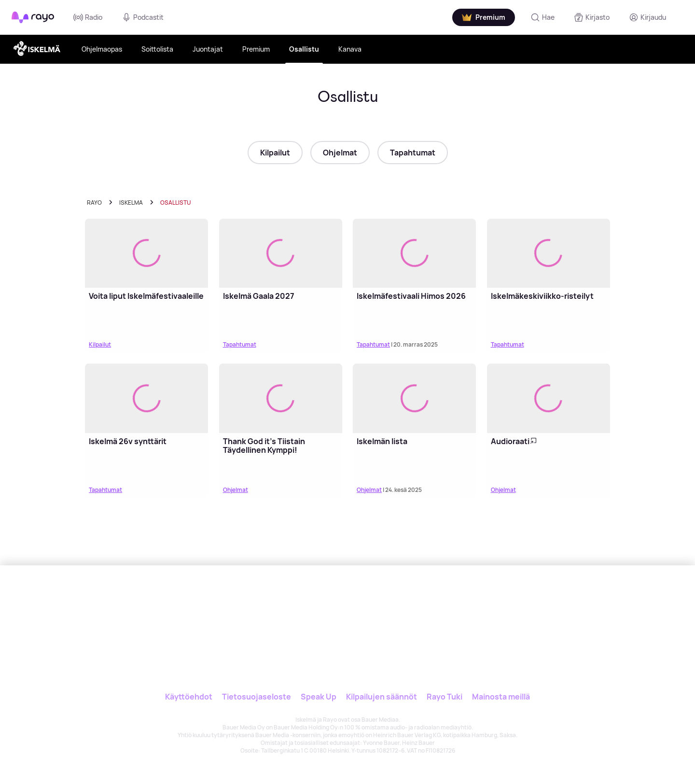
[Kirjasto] (592, 17)
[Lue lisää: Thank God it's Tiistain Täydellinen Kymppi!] (281, 398)
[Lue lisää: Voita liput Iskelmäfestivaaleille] (146, 253)
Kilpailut (275, 153)
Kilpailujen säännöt (382, 697)
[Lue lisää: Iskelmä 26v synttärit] (146, 398)
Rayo (94, 203)
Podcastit (143, 17)
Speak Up (319, 697)
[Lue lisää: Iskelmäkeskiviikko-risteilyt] (549, 253)
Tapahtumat (413, 153)
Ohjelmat (340, 153)
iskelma (131, 203)
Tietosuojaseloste (257, 697)
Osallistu (304, 49)
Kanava (350, 49)
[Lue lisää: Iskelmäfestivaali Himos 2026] (414, 253)
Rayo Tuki (445, 697)
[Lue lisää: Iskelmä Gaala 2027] (281, 253)
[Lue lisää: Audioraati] (549, 398)
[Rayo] (279, 610)
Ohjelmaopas (102, 49)
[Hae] (542, 17)
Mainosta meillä (501, 697)
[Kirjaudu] (647, 17)
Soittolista (157, 49)
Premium (256, 49)
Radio (88, 17)
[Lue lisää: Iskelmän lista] (414, 398)
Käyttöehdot (189, 697)
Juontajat (208, 49)
